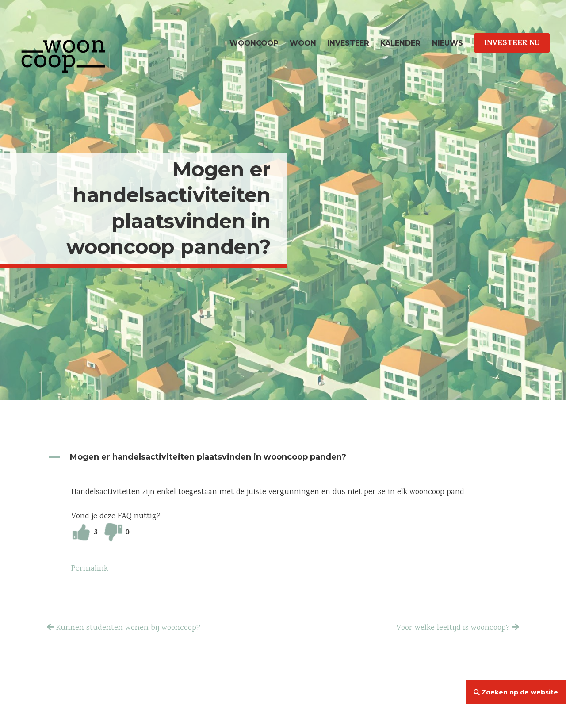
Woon (303, 43)
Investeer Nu (512, 44)
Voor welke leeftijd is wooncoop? (453, 628)
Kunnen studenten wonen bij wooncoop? (128, 628)
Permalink (90, 569)
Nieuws (447, 43)
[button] (283, 457)
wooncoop (254, 43)
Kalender (400, 43)
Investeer (348, 43)
